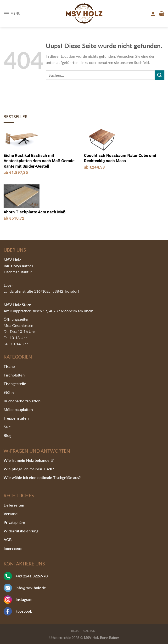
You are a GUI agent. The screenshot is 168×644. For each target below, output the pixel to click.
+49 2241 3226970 (32, 576)
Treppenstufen (16, 418)
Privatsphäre (14, 522)
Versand (11, 514)
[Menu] (12, 14)
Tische (9, 366)
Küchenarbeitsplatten (22, 401)
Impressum (13, 548)
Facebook (24, 611)
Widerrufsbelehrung (21, 531)
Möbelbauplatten (18, 409)
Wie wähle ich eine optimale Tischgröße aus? (42, 477)
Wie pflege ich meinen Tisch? (29, 469)
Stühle (9, 392)
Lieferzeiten (14, 505)
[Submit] (160, 75)
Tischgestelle (15, 384)
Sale (7, 427)
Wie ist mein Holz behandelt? (29, 460)
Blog (7, 435)
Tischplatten (14, 375)
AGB (8, 539)
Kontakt (90, 631)
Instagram (24, 599)
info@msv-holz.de (31, 588)
